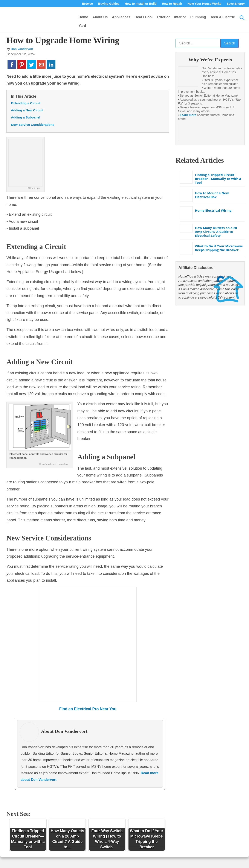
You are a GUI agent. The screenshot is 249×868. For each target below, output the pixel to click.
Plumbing (198, 17)
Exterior (163, 17)
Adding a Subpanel (26, 117)
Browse (88, 4)
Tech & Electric (223, 17)
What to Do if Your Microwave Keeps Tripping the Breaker (219, 248)
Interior (180, 17)
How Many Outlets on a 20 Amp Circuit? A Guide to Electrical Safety (216, 232)
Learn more (188, 115)
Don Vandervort (22, 49)
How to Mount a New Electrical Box (212, 195)
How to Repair (172, 4)
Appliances (121, 17)
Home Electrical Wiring (213, 210)
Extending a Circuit (26, 103)
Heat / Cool (144, 17)
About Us (100, 17)
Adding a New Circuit (27, 110)
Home (83, 17)
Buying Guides (109, 4)
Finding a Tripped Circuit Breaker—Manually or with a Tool (218, 179)
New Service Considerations (33, 125)
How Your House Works (204, 4)
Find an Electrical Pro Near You (88, 709)
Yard (82, 26)
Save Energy (236, 4)
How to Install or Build (141, 4)
